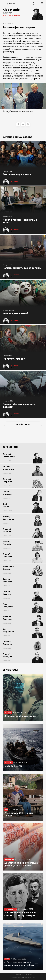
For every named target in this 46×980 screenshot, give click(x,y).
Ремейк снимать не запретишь (22, 268)
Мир (6, 809)
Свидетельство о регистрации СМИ (24, 978)
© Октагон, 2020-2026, (23, 975)
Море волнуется (13, 766)
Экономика (9, 859)
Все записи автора (11, 16)
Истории (8, 713)
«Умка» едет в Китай (15, 313)
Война (7, 959)
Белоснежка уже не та (17, 174)
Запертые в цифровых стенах (20, 716)
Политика (9, 762)
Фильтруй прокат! (14, 359)
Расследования (11, 909)
